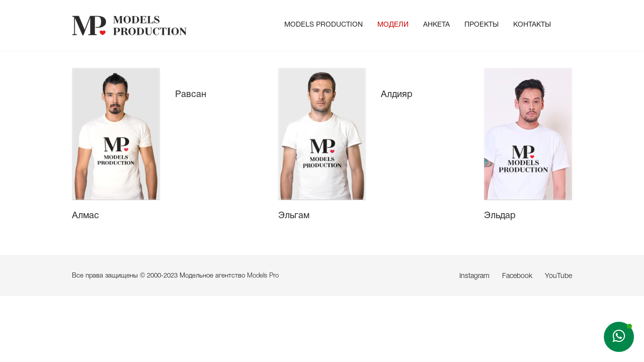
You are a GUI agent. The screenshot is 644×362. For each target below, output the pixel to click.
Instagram (474, 276)
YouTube (558, 276)
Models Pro (263, 276)
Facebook (517, 276)
